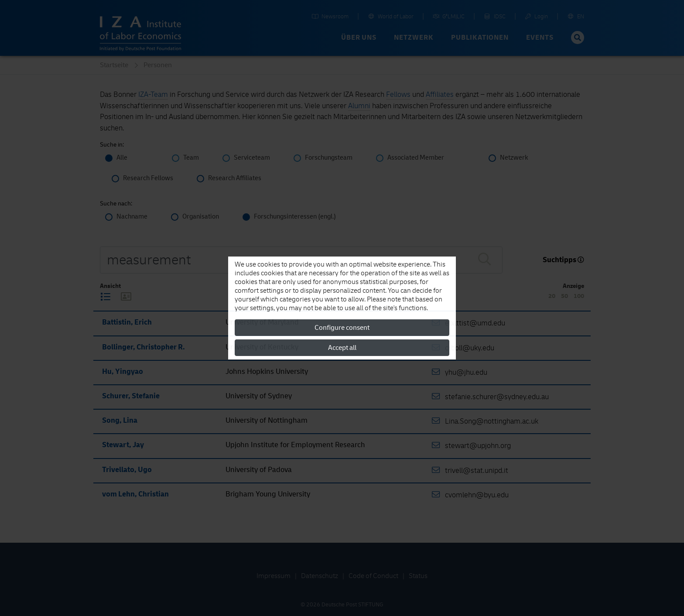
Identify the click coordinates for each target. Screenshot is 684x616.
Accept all (342, 348)
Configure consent (342, 328)
